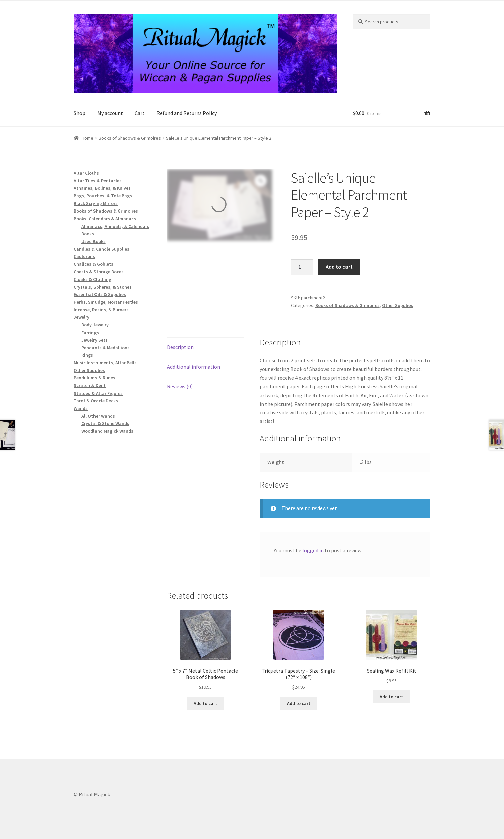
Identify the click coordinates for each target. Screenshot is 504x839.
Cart (140, 113)
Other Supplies (398, 305)
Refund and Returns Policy (187, 113)
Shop (80, 113)
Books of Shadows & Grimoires (130, 138)
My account (110, 113)
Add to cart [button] (205, 703)
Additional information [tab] (194, 367)
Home (88, 138)
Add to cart (339, 267)
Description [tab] (180, 347)
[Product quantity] (302, 267)
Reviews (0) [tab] (180, 386)
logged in (313, 550)
